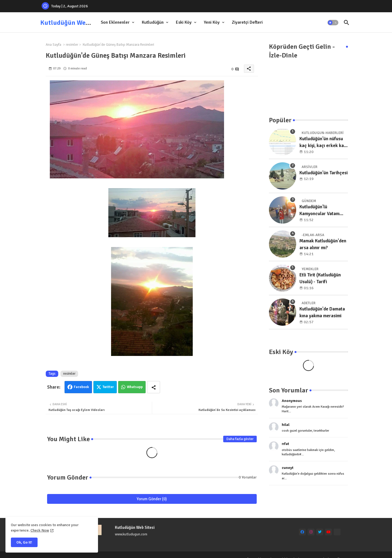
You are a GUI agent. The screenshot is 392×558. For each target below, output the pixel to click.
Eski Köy (184, 22)
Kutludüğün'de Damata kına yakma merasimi (322, 312)
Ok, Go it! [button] (24, 542)
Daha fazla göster (240, 439)
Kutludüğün (153, 22)
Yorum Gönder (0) (152, 499)
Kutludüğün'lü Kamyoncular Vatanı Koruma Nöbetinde (319, 211)
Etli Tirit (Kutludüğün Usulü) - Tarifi (320, 278)
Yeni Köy (212, 22)
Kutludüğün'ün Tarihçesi (324, 173)
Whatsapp (135, 387)
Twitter (108, 387)
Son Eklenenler (115, 22)
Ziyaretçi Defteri (247, 22)
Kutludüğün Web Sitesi (73, 23)
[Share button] (154, 387)
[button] (333, 23)
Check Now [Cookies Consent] (40, 530)
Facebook (81, 387)
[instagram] (311, 532)
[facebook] (302, 532)
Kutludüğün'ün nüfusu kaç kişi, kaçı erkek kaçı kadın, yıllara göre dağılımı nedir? (323, 143)
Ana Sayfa (53, 45)
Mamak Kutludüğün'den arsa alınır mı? (323, 244)
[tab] (118, 22)
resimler (72, 45)
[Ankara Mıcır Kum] (337, 532)
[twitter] (320, 532)
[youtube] (328, 532)
